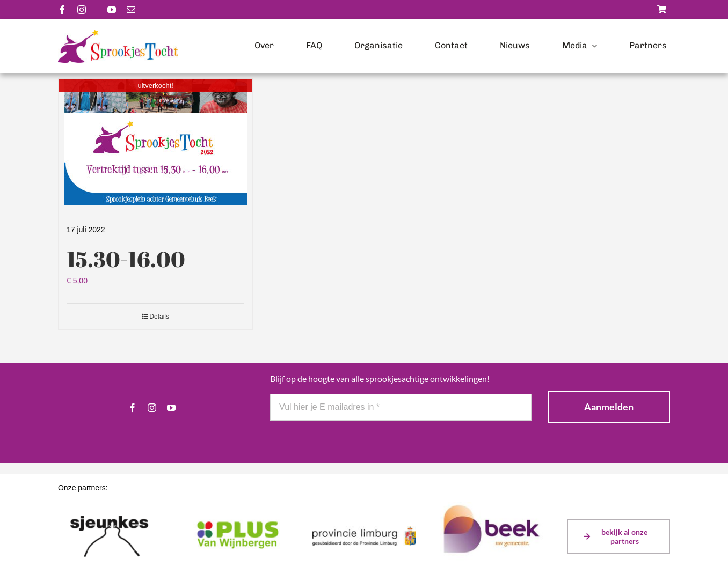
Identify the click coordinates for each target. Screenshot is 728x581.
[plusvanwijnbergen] (237, 519)
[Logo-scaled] (118, 33)
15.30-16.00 (126, 259)
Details (159, 317)
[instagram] (82, 10)
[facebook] (62, 10)
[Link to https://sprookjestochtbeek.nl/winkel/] (662, 9)
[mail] (131, 10)
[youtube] (112, 10)
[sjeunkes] (110, 508)
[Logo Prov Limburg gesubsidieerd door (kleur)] (364, 530)
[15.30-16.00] (155, 142)
